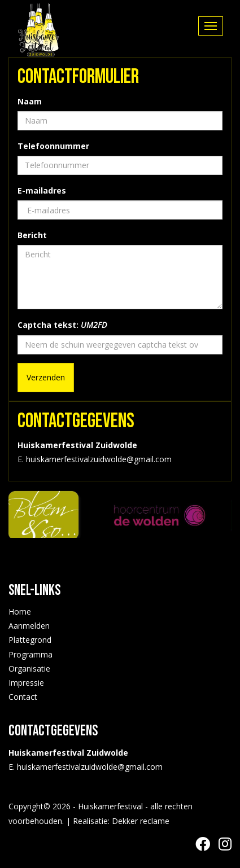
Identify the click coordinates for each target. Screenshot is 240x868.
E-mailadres (42, 190)
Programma (30, 654)
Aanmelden (29, 626)
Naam (30, 101)
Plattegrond (30, 640)
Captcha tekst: (62, 325)
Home (20, 611)
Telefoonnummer (53, 146)
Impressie (26, 683)
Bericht (32, 235)
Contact (23, 697)
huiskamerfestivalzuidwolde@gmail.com (90, 767)
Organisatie (29, 668)
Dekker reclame (141, 821)
